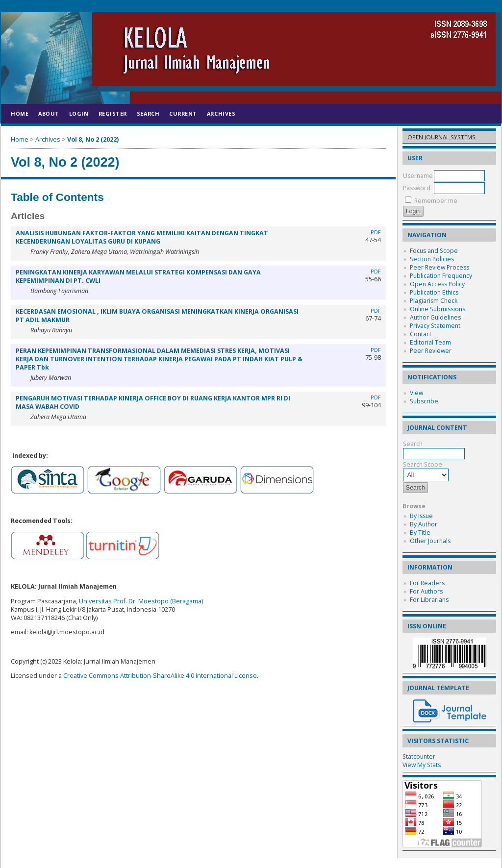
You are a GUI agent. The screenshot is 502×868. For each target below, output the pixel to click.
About (49, 113)
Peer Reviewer (431, 351)
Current (183, 113)
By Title (420, 533)
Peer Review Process (439, 267)
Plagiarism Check (434, 301)
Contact (421, 334)
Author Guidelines (435, 317)
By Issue (421, 516)
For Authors (426, 591)
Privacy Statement (435, 326)
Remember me (436, 201)
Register (113, 113)
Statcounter (419, 756)
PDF (376, 232)
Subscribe (424, 401)
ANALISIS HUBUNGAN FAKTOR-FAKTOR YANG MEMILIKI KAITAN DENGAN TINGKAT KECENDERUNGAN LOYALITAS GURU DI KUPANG (142, 237)
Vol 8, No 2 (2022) (93, 139)
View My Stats (422, 765)
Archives (221, 113)
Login (79, 113)
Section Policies (432, 259)
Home (20, 113)
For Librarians (429, 600)
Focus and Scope (434, 251)
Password (417, 188)
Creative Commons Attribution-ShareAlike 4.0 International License (160, 676)
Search (148, 113)
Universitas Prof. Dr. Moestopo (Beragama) (141, 601)
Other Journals (430, 541)
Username (418, 176)
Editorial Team (430, 342)
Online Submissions (438, 309)
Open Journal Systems (441, 137)
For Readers (427, 583)
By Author (424, 524)
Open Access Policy (437, 284)
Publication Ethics (434, 292)
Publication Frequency (441, 276)
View (416, 393)
